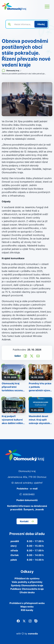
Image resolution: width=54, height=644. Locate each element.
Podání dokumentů (27, 500)
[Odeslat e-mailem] (38, 356)
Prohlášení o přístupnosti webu (27, 603)
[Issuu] (36, 621)
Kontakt (27, 521)
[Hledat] (41, 24)
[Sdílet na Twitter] (32, 356)
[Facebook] (18, 621)
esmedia (33, 634)
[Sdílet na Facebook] (25, 356)
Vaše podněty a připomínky (27, 582)
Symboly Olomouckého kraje (27, 585)
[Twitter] (24, 621)
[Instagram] (30, 621)
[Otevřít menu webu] (47, 7)
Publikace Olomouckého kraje (27, 589)
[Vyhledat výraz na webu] (23, 24)
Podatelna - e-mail (27, 489)
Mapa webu (27, 607)
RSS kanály (27, 610)
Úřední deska (27, 592)
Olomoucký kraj (11, 71)
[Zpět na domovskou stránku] (14, 7)
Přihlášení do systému (27, 578)
